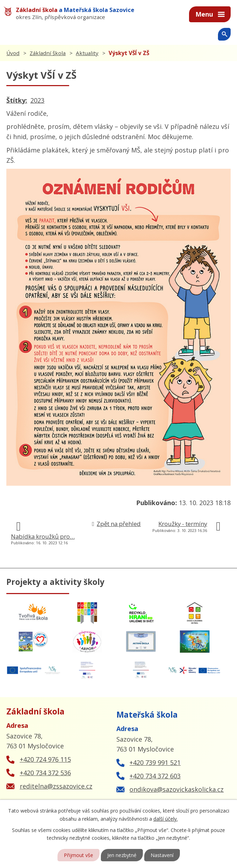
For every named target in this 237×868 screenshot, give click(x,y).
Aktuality (87, 53)
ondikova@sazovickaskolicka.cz (177, 789)
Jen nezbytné (122, 855)
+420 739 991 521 (155, 762)
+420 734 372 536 (45, 773)
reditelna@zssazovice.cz (56, 786)
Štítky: (17, 100)
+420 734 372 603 (155, 776)
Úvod (13, 53)
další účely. (166, 818)
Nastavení (162, 855)
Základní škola (48, 53)
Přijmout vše (78, 855)
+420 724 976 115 (45, 759)
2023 (37, 100)
